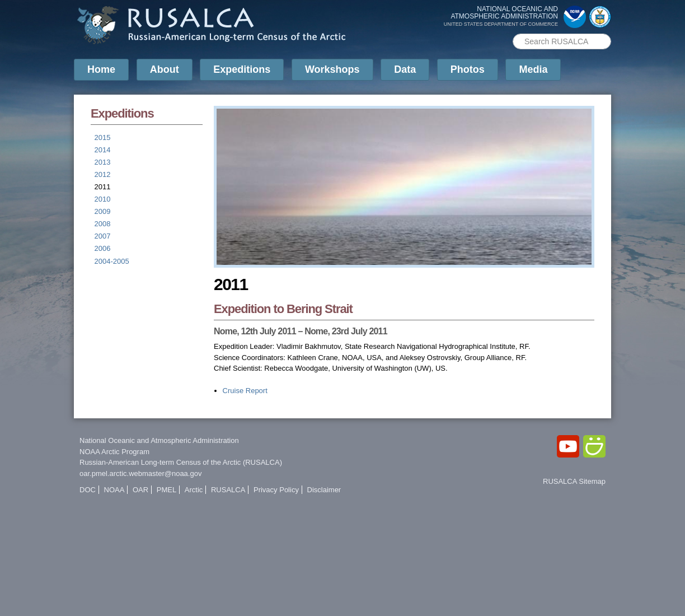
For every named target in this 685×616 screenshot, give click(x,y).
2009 (103, 211)
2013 (103, 162)
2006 (103, 248)
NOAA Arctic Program (114, 452)
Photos (468, 69)
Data (405, 69)
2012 (103, 174)
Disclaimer (324, 490)
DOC (88, 490)
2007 (103, 236)
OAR (140, 490)
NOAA (114, 490)
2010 (103, 199)
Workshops (332, 69)
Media (533, 69)
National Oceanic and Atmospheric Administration (159, 440)
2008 (103, 224)
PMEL (166, 490)
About (165, 69)
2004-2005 (112, 261)
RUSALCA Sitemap (574, 481)
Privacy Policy (276, 490)
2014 (103, 150)
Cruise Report (245, 391)
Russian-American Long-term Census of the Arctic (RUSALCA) (181, 462)
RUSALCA (228, 490)
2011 (103, 187)
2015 (103, 137)
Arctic (194, 490)
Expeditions (242, 69)
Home (101, 69)
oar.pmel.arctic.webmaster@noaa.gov (140, 473)
